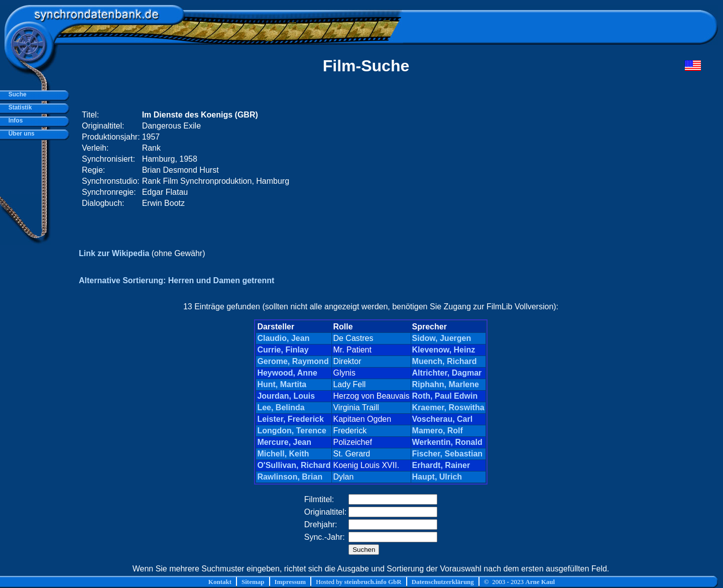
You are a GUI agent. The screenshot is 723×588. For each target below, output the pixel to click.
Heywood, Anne (287, 373)
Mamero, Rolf (438, 431)
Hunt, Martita (282, 384)
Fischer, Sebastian (448, 454)
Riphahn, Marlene (446, 384)
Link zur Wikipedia (114, 253)
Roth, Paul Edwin (445, 396)
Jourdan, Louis (286, 396)
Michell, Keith (283, 454)
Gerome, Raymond (293, 361)
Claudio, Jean (283, 338)
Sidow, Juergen (442, 338)
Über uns (20, 134)
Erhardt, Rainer (441, 465)
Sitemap (253, 582)
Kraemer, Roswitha (448, 407)
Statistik (18, 107)
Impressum (290, 582)
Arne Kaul (540, 582)
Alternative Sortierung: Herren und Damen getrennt (176, 280)
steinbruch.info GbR (373, 582)
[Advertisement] (511, 159)
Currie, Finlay (283, 350)
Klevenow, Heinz (444, 350)
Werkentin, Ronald (447, 442)
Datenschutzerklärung (443, 582)
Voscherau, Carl (443, 419)
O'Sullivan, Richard (294, 465)
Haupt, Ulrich (437, 477)
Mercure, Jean (284, 442)
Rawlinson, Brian (290, 477)
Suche (16, 94)
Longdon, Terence (291, 431)
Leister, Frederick (290, 419)
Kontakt (220, 582)
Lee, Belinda (281, 407)
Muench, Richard (445, 361)
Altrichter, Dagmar (447, 373)
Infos (14, 121)
